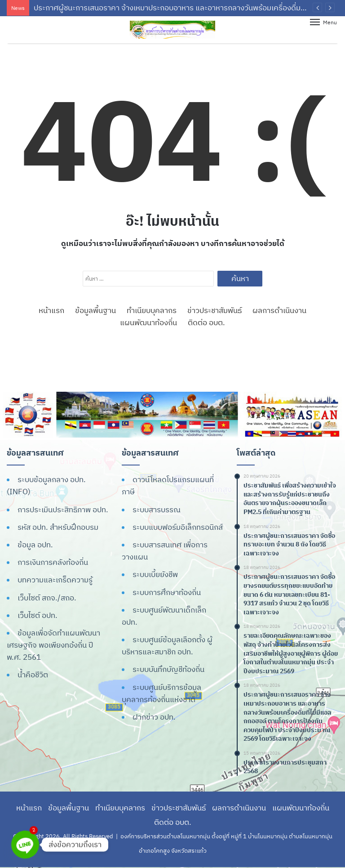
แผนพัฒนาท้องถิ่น (148, 322)
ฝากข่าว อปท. (154, 717)
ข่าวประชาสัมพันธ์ (215, 310)
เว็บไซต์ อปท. (38, 615)
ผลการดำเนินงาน (279, 310)
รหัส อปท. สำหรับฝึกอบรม (58, 527)
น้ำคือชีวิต (33, 675)
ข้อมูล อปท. (35, 545)
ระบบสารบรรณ (157, 510)
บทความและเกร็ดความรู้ (55, 580)
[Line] (25, 845)
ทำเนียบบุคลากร (152, 310)
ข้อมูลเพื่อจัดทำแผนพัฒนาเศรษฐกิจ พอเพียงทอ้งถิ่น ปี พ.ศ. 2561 (53, 645)
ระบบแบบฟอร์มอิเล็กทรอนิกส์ (178, 527)
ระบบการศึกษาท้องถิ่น (167, 592)
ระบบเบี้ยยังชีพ (155, 574)
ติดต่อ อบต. (206, 322)
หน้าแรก (51, 310)
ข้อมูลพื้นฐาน (95, 310)
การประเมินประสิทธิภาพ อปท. (63, 510)
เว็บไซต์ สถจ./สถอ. (47, 598)
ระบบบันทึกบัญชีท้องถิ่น (168, 669)
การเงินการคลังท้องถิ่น (53, 562)
